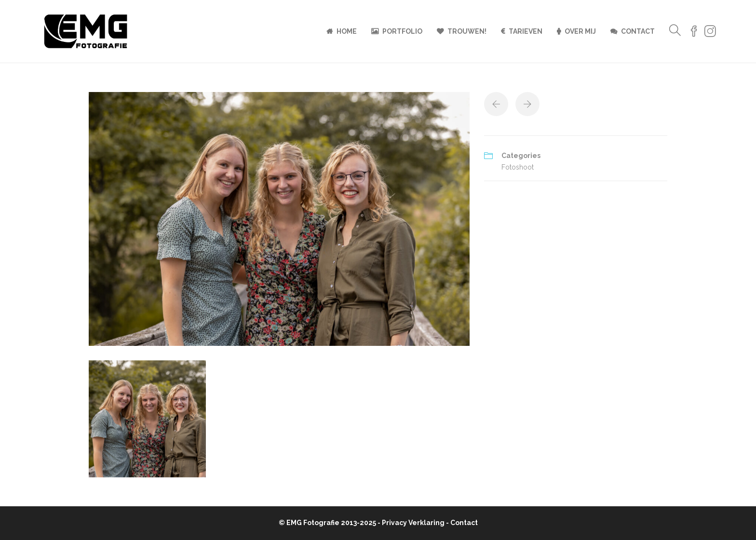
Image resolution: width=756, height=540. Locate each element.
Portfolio (402, 31)
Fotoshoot (518, 167)
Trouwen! (467, 31)
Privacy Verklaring (413, 523)
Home (347, 31)
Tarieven (526, 31)
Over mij (580, 31)
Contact (638, 31)
